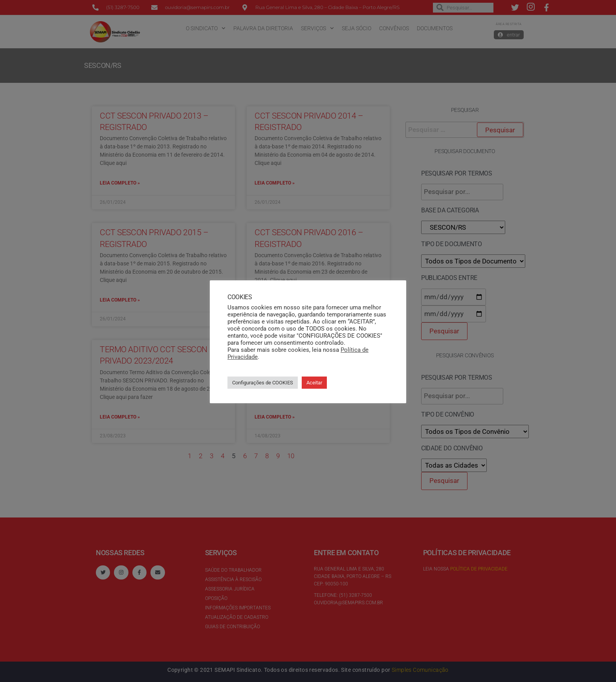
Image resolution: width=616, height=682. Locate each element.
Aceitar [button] (314, 383)
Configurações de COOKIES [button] (263, 383)
